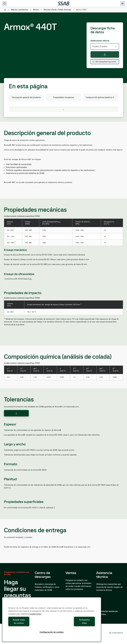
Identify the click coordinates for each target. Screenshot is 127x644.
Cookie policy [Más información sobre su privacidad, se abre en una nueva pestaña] (36, 617)
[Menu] (123, 3)
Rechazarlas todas (74, 623)
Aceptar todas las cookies (29, 623)
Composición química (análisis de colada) (102, 97)
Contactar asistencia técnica (107, 613)
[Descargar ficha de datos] (105, 54)
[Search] (4, 3)
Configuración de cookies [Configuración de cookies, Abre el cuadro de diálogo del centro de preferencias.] (52, 632)
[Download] (16, 413)
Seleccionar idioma (100, 41)
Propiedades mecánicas (63, 97)
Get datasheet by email (104, 62)
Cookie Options (116, 633)
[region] (52, 621)
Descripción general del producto (26, 97)
